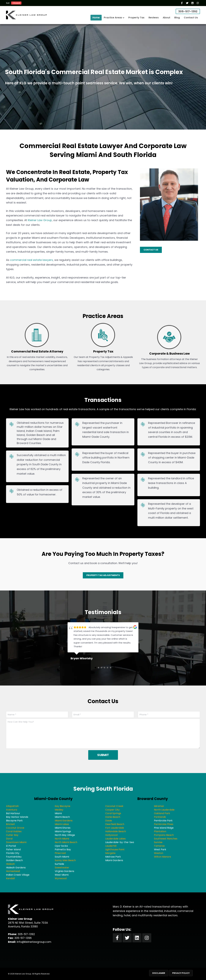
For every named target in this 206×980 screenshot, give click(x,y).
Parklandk (160, 817)
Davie (109, 821)
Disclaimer (159, 973)
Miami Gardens (64, 821)
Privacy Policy (181, 973)
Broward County (153, 799)
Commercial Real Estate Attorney (37, 351)
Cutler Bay (12, 835)
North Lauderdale (164, 810)
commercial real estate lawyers (32, 260)
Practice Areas (113, 18)
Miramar (159, 806)
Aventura (12, 810)
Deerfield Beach (115, 824)
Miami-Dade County (53, 799)
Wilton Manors (162, 857)
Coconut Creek (114, 806)
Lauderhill (111, 846)
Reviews (154, 18)
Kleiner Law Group (40, 220)
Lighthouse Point (115, 849)
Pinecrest (60, 853)
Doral (9, 839)
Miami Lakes (62, 824)
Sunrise (158, 842)
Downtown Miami (16, 842)
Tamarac (159, 846)
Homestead (13, 871)
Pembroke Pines (164, 824)
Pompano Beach (164, 835)
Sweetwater (62, 868)
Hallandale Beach (116, 831)
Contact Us (191, 18)
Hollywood (111, 835)
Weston (159, 853)
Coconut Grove (15, 828)
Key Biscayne (63, 806)
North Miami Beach (66, 842)
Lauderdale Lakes (115, 839)
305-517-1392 (188, 11)
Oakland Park (162, 813)
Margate (110, 853)
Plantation (160, 831)
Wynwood (61, 878)
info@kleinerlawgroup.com (34, 942)
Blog (177, 18)
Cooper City (112, 810)
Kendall (10, 878)
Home (96, 18)
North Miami (62, 839)
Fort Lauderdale (115, 828)
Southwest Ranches (166, 839)
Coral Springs (113, 813)
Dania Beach (113, 817)
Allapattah (12, 806)
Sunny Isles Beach (65, 860)
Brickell (10, 824)
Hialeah (10, 864)
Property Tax (136, 18)
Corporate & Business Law (170, 354)
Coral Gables (14, 831)
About (166, 18)
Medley (59, 810)
